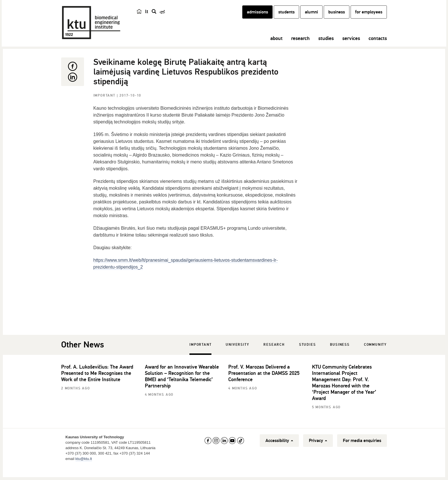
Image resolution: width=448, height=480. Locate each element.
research (300, 44)
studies (326, 44)
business (337, 18)
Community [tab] (375, 355)
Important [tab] (200, 355)
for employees (369, 18)
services (351, 44)
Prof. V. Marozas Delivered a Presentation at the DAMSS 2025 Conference (264, 383)
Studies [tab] (308, 355)
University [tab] (237, 355)
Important (105, 106)
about (276, 44)
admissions (257, 18)
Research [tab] (274, 355)
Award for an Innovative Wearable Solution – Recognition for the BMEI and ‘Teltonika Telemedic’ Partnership (182, 386)
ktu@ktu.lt (84, 469)
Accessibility (279, 451)
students (286, 18)
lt (147, 18)
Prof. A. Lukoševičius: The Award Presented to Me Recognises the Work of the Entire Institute (97, 383)
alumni (311, 18)
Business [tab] (340, 355)
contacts (378, 44)
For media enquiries (362, 451)
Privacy (318, 451)
